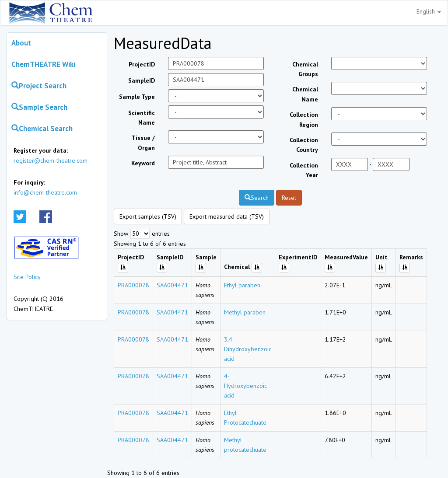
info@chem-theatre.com (45, 192)
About (21, 43)
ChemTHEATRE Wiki (43, 64)
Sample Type (137, 97)
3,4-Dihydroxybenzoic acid (248, 349)
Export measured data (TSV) (227, 216)
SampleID (142, 80)
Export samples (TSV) (148, 216)
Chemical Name (305, 94)
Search (257, 198)
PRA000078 (133, 285)
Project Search (39, 86)
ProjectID (142, 64)
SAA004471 (172, 285)
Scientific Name (142, 118)
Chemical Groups (305, 69)
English (429, 11)
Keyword (143, 163)
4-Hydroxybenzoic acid (245, 386)
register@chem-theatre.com (51, 160)
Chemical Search (42, 129)
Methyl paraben (245, 312)
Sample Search (39, 107)
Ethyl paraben (242, 285)
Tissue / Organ (143, 143)
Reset (289, 198)
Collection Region (304, 119)
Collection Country (304, 145)
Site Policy (27, 277)
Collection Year (304, 170)
